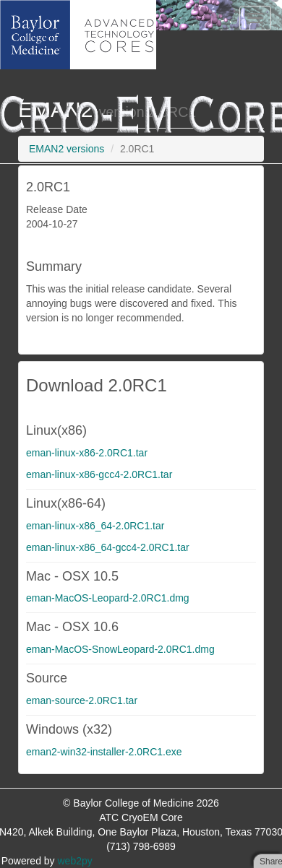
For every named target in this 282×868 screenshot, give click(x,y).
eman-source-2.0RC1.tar (82, 700)
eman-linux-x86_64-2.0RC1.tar (95, 526)
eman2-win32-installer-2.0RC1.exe (104, 752)
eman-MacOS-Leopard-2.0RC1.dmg (108, 598)
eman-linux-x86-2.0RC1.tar (87, 453)
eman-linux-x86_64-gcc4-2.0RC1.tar (108, 547)
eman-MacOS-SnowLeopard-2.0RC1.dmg (120, 649)
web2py (75, 861)
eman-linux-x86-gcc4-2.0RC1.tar (99, 474)
